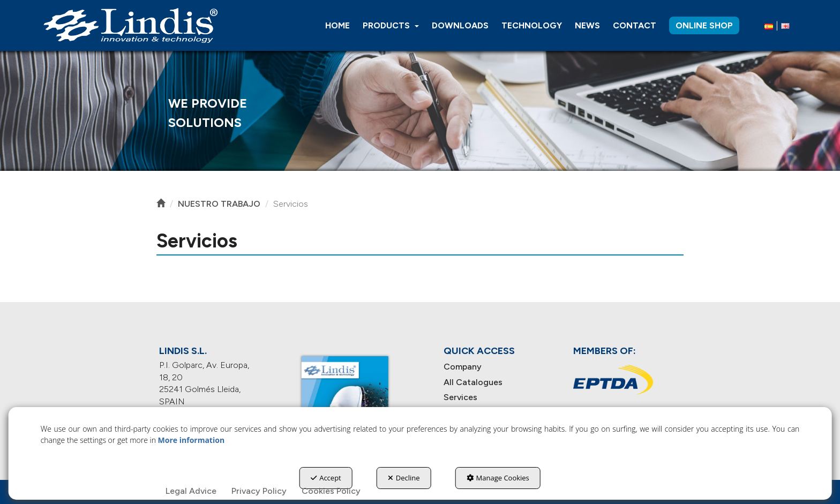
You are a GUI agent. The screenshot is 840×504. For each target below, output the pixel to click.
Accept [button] (326, 478)
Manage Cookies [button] (498, 478)
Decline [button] (404, 478)
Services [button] (460, 397)
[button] (130, 25)
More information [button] (191, 440)
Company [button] (463, 367)
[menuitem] (337, 25)
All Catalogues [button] (473, 382)
